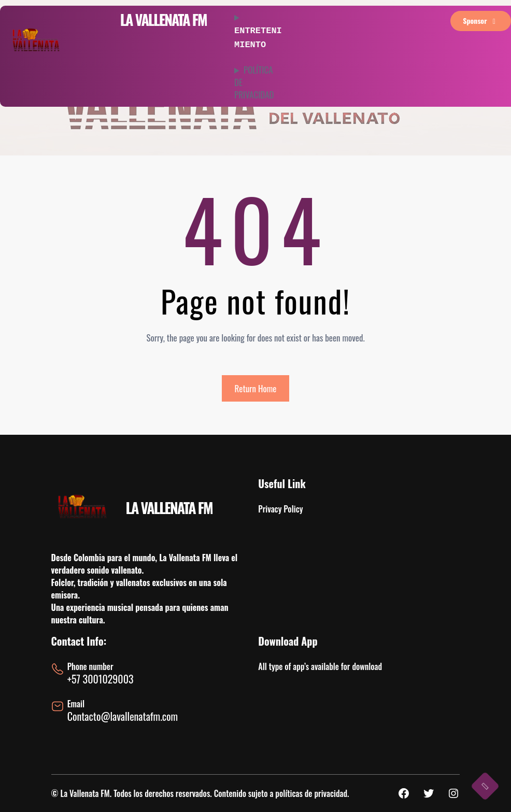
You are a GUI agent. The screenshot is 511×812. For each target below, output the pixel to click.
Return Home (256, 388)
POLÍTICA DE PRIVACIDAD (254, 80)
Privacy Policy (280, 509)
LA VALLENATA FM (163, 19)
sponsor (481, 20)
